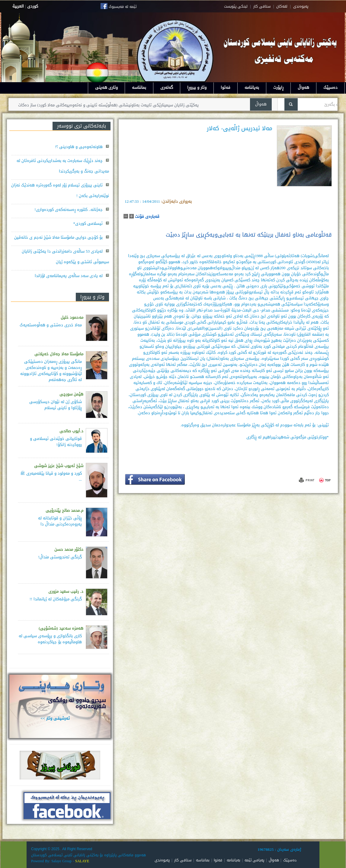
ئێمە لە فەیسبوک (123, 7)
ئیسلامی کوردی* (88, 223)
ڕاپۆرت (278, 87)
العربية (18, 6)
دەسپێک (330, 87)
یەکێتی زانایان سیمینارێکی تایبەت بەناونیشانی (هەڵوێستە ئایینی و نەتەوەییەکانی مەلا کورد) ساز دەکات (102, 105)
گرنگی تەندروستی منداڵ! (60, 557)
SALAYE (82, 861)
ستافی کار (262, 6)
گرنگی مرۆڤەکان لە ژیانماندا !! (56, 599)
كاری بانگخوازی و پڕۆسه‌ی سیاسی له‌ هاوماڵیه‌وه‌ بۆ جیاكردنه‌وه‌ (50, 639)
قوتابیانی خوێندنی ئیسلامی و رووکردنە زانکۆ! (56, 442)
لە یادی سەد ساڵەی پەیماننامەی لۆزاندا (69, 276)
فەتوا (226, 87)
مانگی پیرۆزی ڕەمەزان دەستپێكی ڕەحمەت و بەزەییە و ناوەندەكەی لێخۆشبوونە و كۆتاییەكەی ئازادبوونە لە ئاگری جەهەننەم (51, 371)
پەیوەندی (162, 860)
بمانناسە (139, 87)
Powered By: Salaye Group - (53, 861)
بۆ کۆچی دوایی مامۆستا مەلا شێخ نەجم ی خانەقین (58, 237)
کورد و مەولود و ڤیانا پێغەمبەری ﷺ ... (51, 476)
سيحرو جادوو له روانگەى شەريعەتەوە (77, 703)
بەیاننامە (252, 87)
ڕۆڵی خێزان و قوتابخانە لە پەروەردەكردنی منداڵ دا (60, 521)
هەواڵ (303, 87)
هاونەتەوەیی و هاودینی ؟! (79, 147)
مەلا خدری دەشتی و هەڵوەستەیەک (51, 325)
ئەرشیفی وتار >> (55, 718)
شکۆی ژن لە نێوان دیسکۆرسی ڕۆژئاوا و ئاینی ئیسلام (56, 405)
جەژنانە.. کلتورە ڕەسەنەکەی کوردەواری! (69, 210)
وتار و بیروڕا (197, 87)
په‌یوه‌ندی (301, 6)
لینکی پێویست (236, 6)
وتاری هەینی (106, 87)
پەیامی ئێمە (254, 860)
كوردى (33, 6)
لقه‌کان (282, 6)
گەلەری (167, 87)
